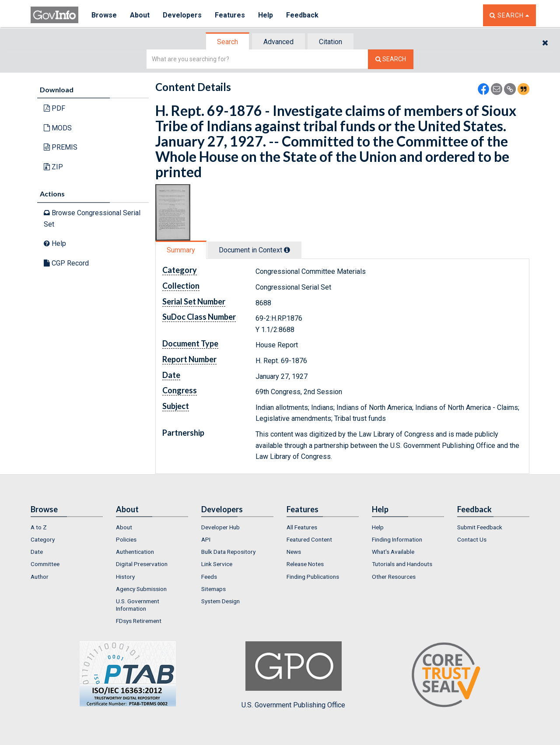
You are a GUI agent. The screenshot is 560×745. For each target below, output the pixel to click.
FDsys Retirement (139, 621)
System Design (220, 601)
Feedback (302, 15)
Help (266, 15)
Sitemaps (213, 589)
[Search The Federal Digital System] (391, 59)
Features (230, 15)
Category (43, 539)
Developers (182, 15)
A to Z (39, 527)
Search (227, 42)
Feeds (209, 577)
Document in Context (254, 250)
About (140, 15)
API (206, 539)
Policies (126, 539)
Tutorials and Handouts (402, 564)
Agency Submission (141, 589)
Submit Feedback (480, 527)
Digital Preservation (142, 564)
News (294, 552)
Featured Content (309, 539)
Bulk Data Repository (228, 552)
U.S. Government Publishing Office (293, 675)
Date (37, 552)
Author (40, 577)
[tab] (228, 42)
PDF (54, 108)
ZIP (53, 167)
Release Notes (305, 564)
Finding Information (397, 539)
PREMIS (61, 147)
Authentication (135, 552)
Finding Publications (313, 577)
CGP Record (66, 263)
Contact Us (472, 539)
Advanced (278, 42)
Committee (45, 564)
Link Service (217, 564)
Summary (181, 250)
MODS (58, 128)
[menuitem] (67, 527)
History (125, 577)
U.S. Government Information (138, 605)
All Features (302, 527)
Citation (331, 42)
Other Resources (394, 577)
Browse (104, 15)
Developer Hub (220, 527)
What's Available (393, 552)
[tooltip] (287, 250)
